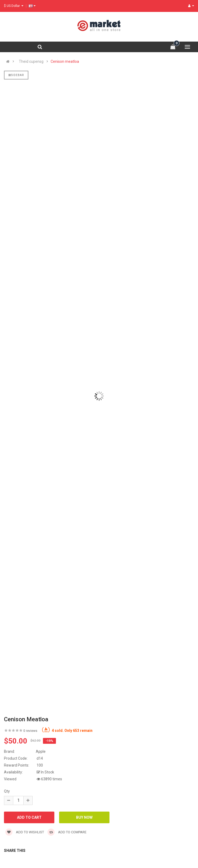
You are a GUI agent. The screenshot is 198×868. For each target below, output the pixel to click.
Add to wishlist (25, 832)
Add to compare (67, 832)
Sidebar (16, 75)
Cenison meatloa (65, 61)
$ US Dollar (14, 6)
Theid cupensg (31, 61)
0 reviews (30, 731)
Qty (7, 791)
